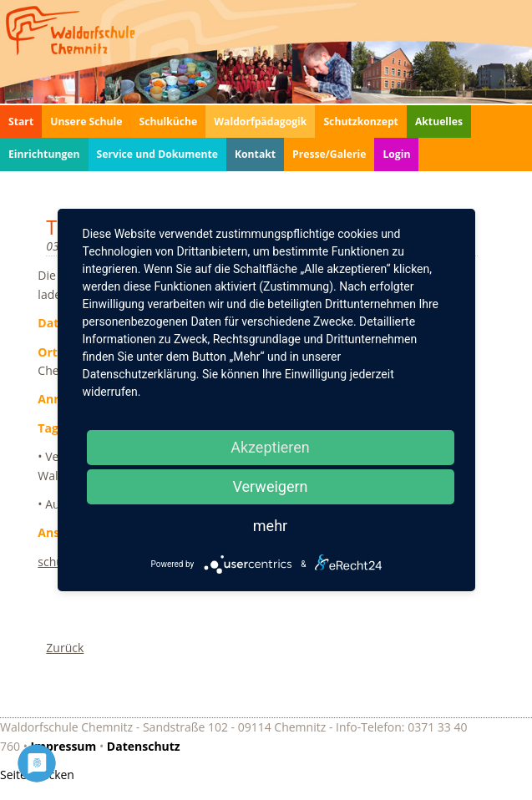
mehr (270, 526)
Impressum (64, 746)
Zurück (65, 648)
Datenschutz (144, 746)
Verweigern (270, 486)
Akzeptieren (270, 447)
